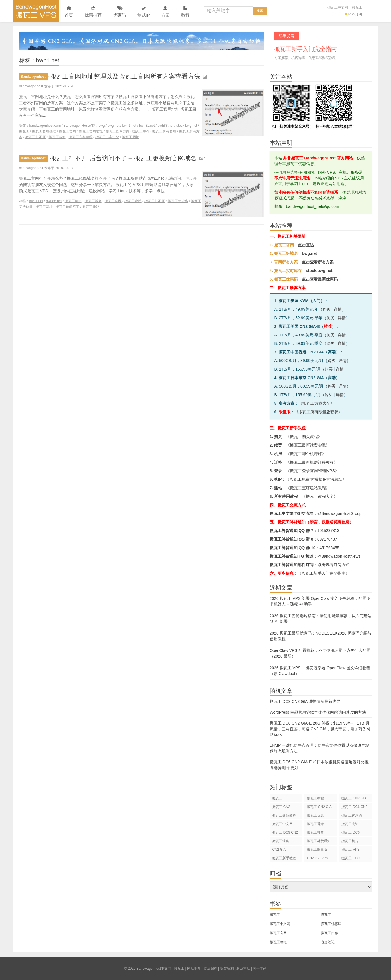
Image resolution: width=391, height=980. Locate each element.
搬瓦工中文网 (338, 7)
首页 (69, 12)
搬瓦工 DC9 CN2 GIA (285, 833)
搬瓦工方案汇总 (107, 137)
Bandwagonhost (34, 77)
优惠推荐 (93, 12)
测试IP (144, 12)
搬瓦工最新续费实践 (308, 445)
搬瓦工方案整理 (81, 137)
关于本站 (260, 969)
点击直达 (306, 245)
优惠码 (119, 12)
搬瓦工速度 (281, 841)
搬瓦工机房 (350, 841)
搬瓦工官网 (67, 131)
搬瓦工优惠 (315, 815)
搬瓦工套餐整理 (44, 131)
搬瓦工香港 (315, 824)
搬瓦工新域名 (178, 201)
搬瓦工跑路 (91, 207)
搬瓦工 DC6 (350, 832)
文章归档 (210, 969)
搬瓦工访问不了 (67, 207)
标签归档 (227, 969)
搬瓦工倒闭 (73, 201)
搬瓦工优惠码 (352, 815)
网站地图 (194, 969)
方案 (165, 12)
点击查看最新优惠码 (320, 279)
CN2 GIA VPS (317, 858)
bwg (101, 126)
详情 (338, 309)
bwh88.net (166, 126)
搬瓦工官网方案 (118, 131)
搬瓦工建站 (133, 201)
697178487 (327, 539)
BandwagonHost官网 (79, 126)
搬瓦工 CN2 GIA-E (320, 808)
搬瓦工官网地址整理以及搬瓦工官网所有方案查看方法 (125, 76)
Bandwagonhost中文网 (36, 11)
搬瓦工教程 (57, 137)
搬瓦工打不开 (36, 137)
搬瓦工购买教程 (304, 437)
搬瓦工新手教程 (284, 858)
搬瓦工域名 (93, 201)
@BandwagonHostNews (339, 556)
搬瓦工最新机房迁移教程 (312, 462)
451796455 (329, 548)
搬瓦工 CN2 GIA (354, 798)
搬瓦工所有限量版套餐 (318, 412)
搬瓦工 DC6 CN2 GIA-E (354, 808)
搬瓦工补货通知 (319, 841)
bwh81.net (147, 126)
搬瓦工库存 (141, 131)
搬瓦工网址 (131, 137)
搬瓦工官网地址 (91, 131)
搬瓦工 (357, 7)
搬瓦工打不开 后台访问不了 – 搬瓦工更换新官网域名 (123, 158)
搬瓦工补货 (315, 832)
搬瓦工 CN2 (281, 807)
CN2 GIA (279, 850)
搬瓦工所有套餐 (164, 131)
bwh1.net (129, 126)
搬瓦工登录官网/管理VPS (312, 471)
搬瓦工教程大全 (320, 496)
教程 (185, 12)
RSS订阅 (354, 14)
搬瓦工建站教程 (284, 815)
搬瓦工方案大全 (316, 403)
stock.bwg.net (187, 126)
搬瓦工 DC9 (350, 858)
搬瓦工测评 (350, 824)
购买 (326, 309)
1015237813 (328, 531)
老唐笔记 (328, 942)
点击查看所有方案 (318, 262)
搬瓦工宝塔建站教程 (308, 488)
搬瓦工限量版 (317, 850)
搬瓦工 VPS (350, 850)
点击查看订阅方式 (333, 565)
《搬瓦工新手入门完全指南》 (324, 573)
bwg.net (113, 126)
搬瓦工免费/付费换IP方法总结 (316, 479)
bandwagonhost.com (45, 126)
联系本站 (243, 969)
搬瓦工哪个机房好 (306, 454)
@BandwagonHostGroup (339, 513)
